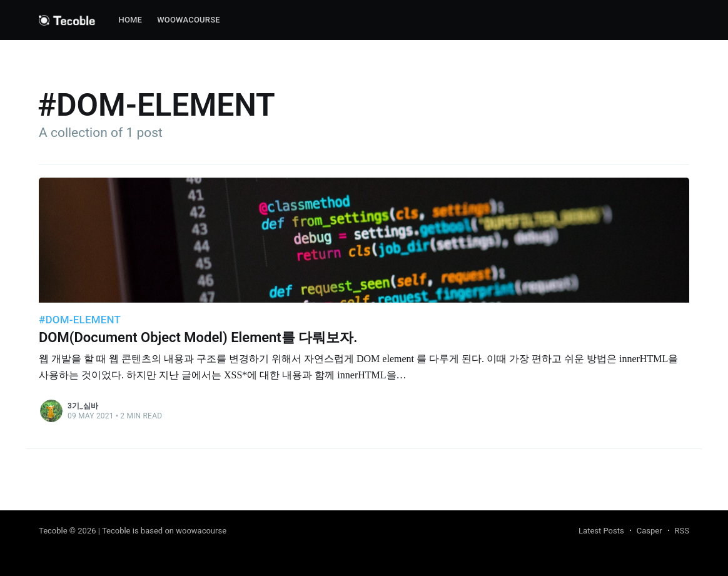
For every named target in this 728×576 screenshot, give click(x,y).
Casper (650, 531)
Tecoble (53, 531)
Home (130, 20)
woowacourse (189, 20)
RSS (682, 531)
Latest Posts (601, 531)
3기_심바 (83, 406)
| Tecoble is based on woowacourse (162, 531)
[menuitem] (130, 20)
